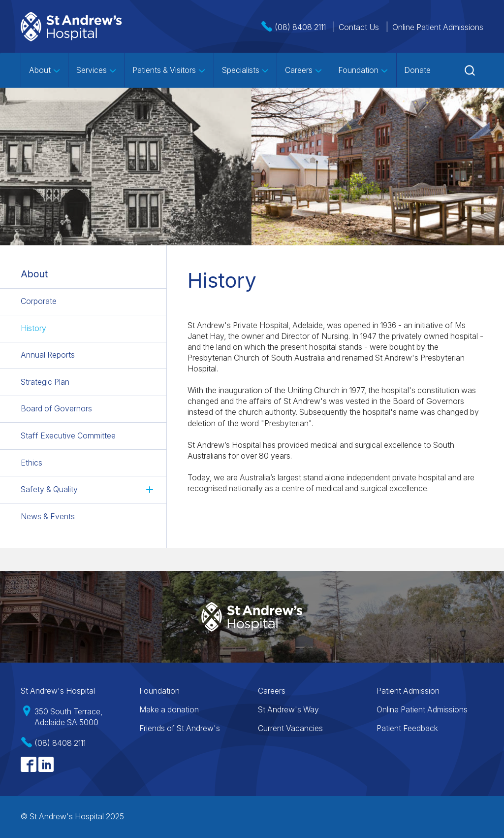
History (33, 328)
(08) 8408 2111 (300, 27)
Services (96, 70)
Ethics (31, 463)
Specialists (246, 70)
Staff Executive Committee (68, 436)
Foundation (363, 70)
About (45, 70)
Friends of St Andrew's (180, 728)
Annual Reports (48, 355)
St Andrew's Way (288, 710)
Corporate (39, 301)
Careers (304, 70)
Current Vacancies (290, 728)
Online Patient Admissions (438, 27)
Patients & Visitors (169, 70)
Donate (417, 70)
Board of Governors (56, 409)
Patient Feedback (407, 728)
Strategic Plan (45, 382)
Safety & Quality (49, 489)
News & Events (48, 517)
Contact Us (359, 27)
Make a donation (169, 710)
